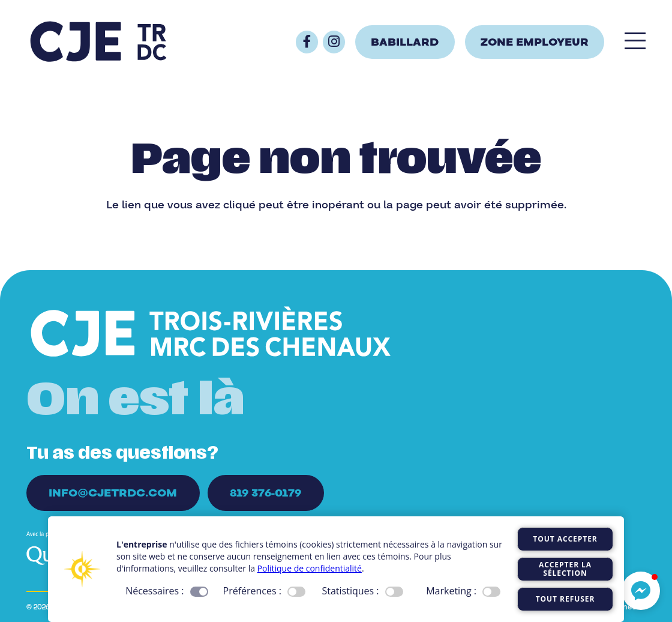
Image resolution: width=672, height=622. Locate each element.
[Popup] (635, 42)
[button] (641, 591)
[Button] (307, 42)
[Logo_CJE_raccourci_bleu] (98, 42)
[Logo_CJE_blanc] (211, 334)
